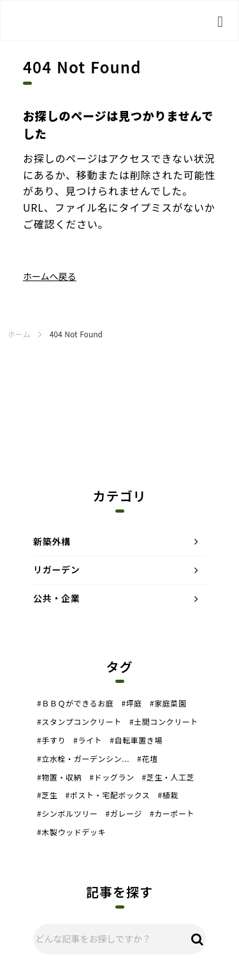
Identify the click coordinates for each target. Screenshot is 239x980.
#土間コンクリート (164, 722)
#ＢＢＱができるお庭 (75, 703)
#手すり (51, 740)
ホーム (19, 334)
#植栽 (168, 795)
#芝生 (47, 795)
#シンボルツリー (67, 814)
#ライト (88, 740)
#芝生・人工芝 (169, 777)
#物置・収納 (59, 777)
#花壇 (147, 759)
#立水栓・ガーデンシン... (83, 759)
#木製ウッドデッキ (71, 832)
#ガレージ (123, 814)
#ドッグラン (112, 777)
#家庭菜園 (168, 703)
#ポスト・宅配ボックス (107, 795)
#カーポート (172, 814)
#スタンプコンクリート (79, 722)
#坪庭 (131, 703)
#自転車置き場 (136, 740)
